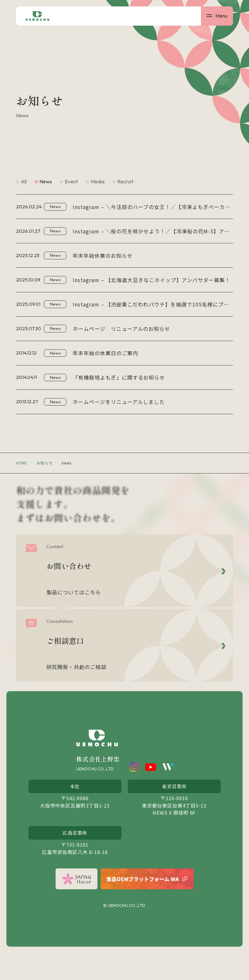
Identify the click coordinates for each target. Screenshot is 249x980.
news (46, 182)
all (24, 182)
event (71, 182)
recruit (125, 182)
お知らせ (45, 488)
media (98, 182)
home (22, 488)
